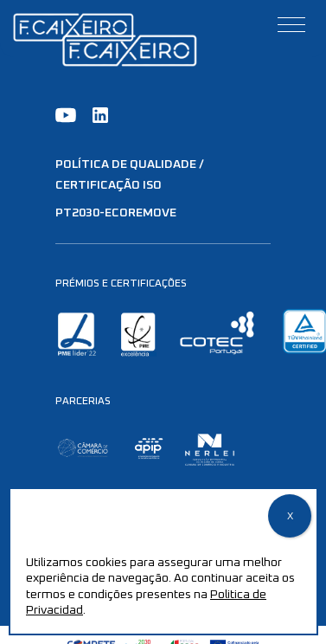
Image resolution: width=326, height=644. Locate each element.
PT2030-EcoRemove (116, 213)
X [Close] (290, 517)
